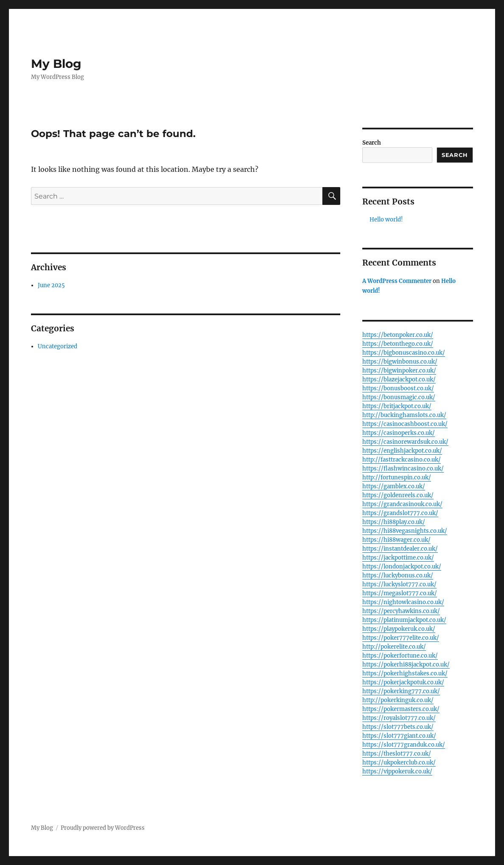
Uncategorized (57, 346)
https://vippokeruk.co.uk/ (397, 771)
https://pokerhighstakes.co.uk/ (405, 673)
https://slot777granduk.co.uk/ (404, 745)
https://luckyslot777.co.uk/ (399, 584)
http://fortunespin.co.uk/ (397, 477)
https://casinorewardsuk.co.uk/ (405, 442)
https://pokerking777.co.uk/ (401, 691)
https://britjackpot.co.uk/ (397, 406)
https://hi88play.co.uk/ (394, 522)
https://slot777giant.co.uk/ (399, 736)
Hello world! (386, 220)
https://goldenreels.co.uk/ (398, 495)
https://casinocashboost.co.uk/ (405, 424)
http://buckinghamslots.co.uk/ (404, 415)
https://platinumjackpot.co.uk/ (404, 620)
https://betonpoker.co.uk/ (398, 335)
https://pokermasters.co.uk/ (401, 709)
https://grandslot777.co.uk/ (400, 513)
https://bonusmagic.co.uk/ (399, 397)
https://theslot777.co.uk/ (397, 754)
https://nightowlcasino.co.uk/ (403, 602)
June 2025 (51, 285)
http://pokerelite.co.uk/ (394, 647)
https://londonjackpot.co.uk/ (402, 567)
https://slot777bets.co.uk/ (398, 727)
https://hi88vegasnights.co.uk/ (405, 531)
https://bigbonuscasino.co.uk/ (404, 353)
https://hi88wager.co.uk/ (396, 540)
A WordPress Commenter (397, 281)
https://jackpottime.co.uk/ (398, 558)
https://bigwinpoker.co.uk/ (399, 371)
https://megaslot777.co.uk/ (400, 593)
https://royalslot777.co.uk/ (399, 718)
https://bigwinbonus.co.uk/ (400, 362)
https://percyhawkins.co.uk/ (401, 611)
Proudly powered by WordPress (103, 828)
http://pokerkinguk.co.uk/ (398, 700)
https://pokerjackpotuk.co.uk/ (403, 682)
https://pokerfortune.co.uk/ (400, 656)
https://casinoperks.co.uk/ (399, 433)
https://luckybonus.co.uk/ (398, 575)
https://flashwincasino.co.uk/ (403, 469)
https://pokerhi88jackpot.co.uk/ (406, 665)
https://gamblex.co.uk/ (394, 486)
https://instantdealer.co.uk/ (400, 549)
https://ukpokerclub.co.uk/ (399, 763)
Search (372, 143)
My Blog (56, 64)
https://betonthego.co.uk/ (398, 344)
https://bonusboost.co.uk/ (398, 388)
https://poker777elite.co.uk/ (401, 638)
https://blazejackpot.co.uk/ (399, 379)
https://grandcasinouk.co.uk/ (402, 504)
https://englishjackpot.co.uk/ (402, 451)
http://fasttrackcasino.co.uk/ (402, 460)
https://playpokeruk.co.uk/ (399, 629)
